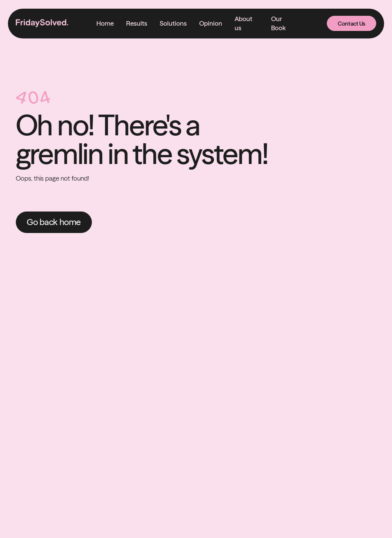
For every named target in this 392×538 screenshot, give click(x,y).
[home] (42, 23)
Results (137, 23)
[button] (173, 23)
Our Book (278, 23)
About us (243, 23)
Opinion (211, 23)
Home (105, 23)
